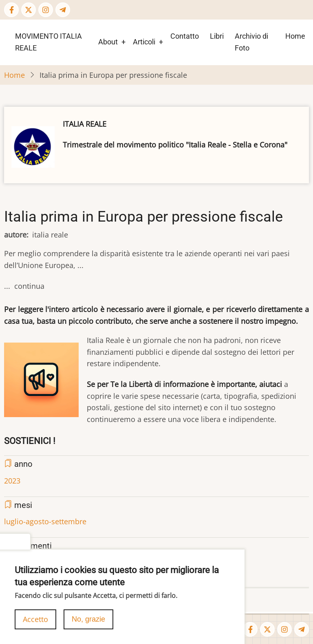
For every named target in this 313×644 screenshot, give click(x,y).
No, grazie (88, 623)
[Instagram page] (46, 10)
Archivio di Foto (251, 42)
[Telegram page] (63, 10)
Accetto (35, 623)
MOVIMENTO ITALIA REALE (48, 42)
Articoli (144, 42)
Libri (217, 36)
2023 (12, 481)
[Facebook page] (11, 10)
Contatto (185, 36)
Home (295, 36)
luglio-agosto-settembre (45, 521)
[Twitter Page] (29, 10)
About (108, 42)
